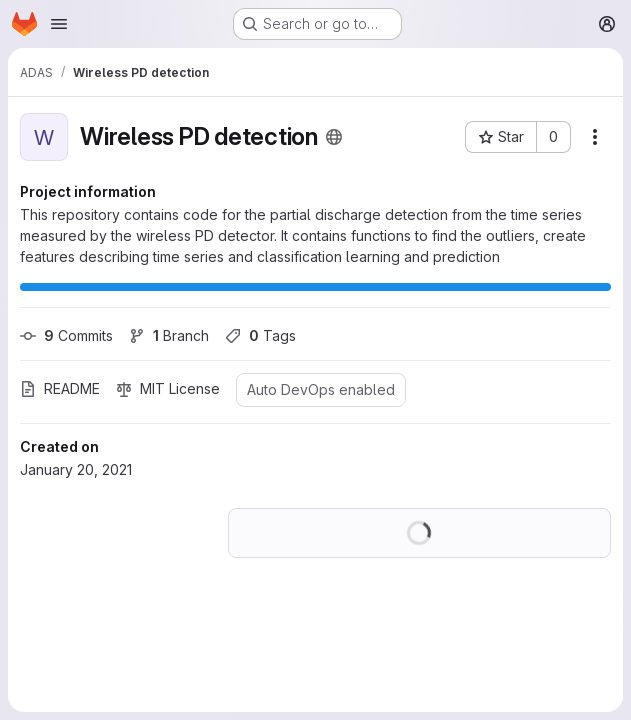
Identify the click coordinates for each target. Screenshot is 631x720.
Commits (66, 335)
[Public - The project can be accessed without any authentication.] (334, 137)
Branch (169, 335)
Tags (260, 335)
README (60, 388)
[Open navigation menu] (59, 24)
